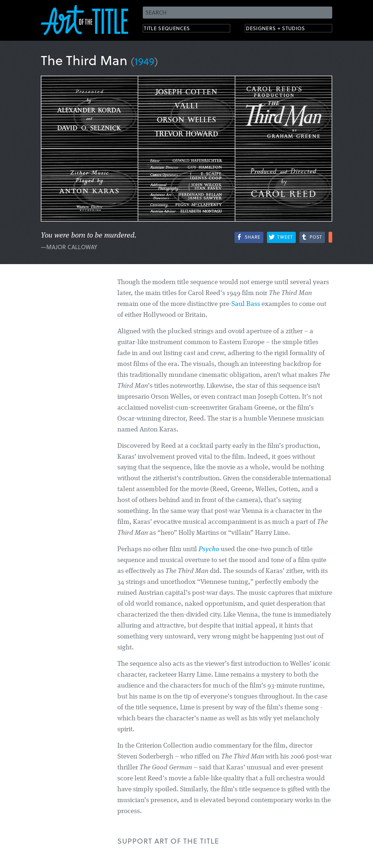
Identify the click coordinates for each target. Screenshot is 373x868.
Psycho (209, 550)
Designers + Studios (283, 29)
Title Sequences (173, 29)
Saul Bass (246, 304)
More (330, 237)
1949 (144, 61)
